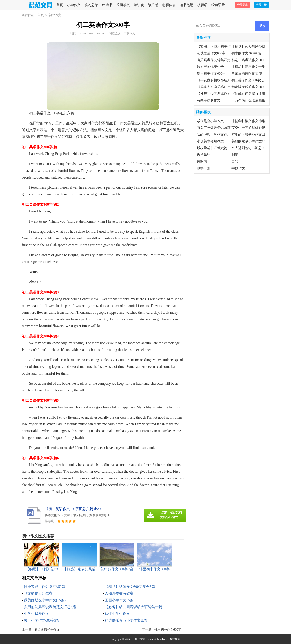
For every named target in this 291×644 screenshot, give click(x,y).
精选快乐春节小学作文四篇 (126, 620)
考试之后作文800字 (211, 53)
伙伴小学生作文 (117, 614)
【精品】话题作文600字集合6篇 (130, 587)
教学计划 (204, 168)
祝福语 (202, 5)
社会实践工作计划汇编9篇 (44, 587)
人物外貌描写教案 (119, 593)
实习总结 (91, 5)
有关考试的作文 (209, 100)
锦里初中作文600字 (168, 630)
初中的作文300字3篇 (247, 53)
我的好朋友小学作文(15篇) (45, 600)
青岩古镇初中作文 (47, 630)
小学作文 (74, 5)
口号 (235, 161)
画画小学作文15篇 (119, 600)
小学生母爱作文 (36, 614)
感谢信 (202, 161)
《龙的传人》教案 (38, 593)
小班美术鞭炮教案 (210, 141)
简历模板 (123, 5)
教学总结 (204, 155)
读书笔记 (187, 5)
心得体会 (169, 5)
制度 (235, 155)
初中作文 (55, 15)
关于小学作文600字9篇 (42, 620)
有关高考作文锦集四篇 (214, 60)
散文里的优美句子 (210, 67)
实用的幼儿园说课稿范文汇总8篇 (50, 607)
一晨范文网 (139, 639)
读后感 (153, 5)
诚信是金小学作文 (210, 121)
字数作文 (238, 168)
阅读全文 (115, 33)
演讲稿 (139, 5)
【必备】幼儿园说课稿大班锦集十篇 (133, 607)
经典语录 (218, 5)
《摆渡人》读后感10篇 (214, 87)
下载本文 (129, 33)
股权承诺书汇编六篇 (212, 148)
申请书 (107, 5)
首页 (60, 5)
